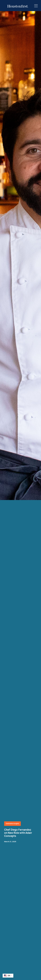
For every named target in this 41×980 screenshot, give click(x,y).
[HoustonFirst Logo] (18, 6)
